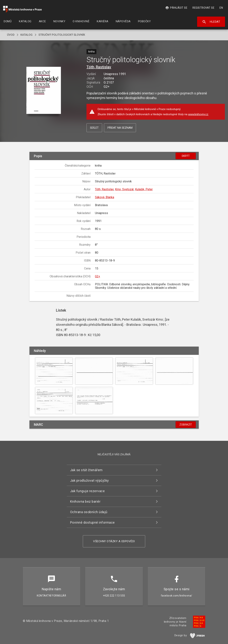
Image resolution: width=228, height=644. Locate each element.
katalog (26, 35)
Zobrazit (186, 425)
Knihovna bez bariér (85, 501)
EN (221, 8)
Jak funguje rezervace (88, 491)
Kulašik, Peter (144, 189)
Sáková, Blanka (105, 197)
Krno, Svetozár (124, 189)
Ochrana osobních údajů (89, 512)
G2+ (98, 276)
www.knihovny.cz (198, 114)
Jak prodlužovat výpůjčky (90, 480)
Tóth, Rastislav (99, 67)
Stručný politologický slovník (62, 35)
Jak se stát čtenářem (86, 470)
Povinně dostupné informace (92, 522)
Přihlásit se (176, 8)
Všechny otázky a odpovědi (114, 541)
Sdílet (94, 128)
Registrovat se (203, 8)
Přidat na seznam (120, 128)
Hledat (211, 22)
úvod (11, 35)
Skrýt (186, 156)
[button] (44, 91)
